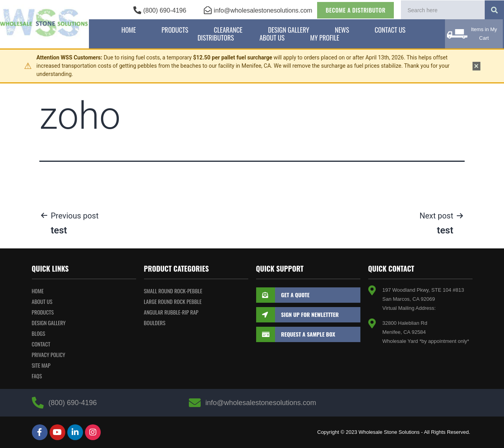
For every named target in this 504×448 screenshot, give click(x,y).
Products (175, 30)
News (342, 30)
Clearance (228, 30)
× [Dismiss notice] (476, 66)
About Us (272, 38)
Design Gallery (289, 30)
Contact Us (390, 30)
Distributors (216, 38)
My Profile (325, 38)
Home (129, 30)
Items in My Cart (484, 34)
